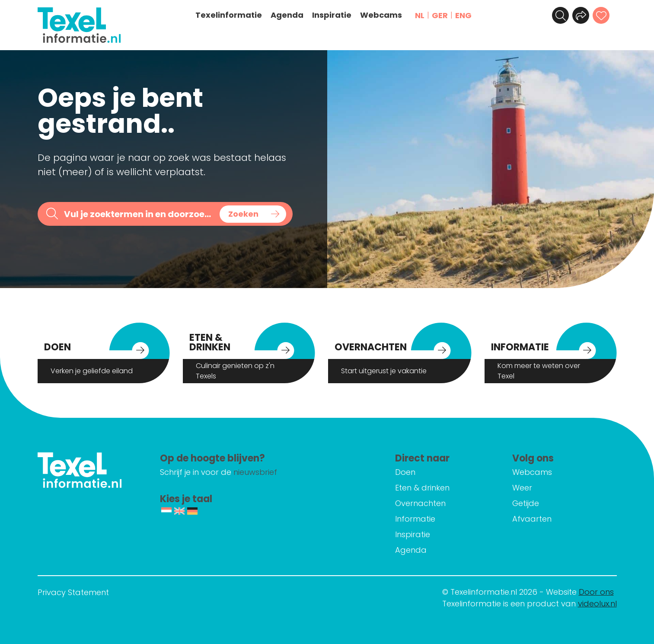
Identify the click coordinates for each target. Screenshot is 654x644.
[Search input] (139, 214)
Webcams (381, 15)
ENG (464, 15)
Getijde (527, 503)
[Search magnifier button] (253, 214)
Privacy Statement (73, 592)
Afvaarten (533, 519)
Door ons (596, 592)
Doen (408, 472)
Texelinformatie (229, 15)
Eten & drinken (425, 488)
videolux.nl (597, 604)
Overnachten (423, 503)
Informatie (418, 519)
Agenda (287, 15)
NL (420, 15)
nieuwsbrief (262, 472)
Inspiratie (332, 15)
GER (440, 15)
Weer (523, 488)
